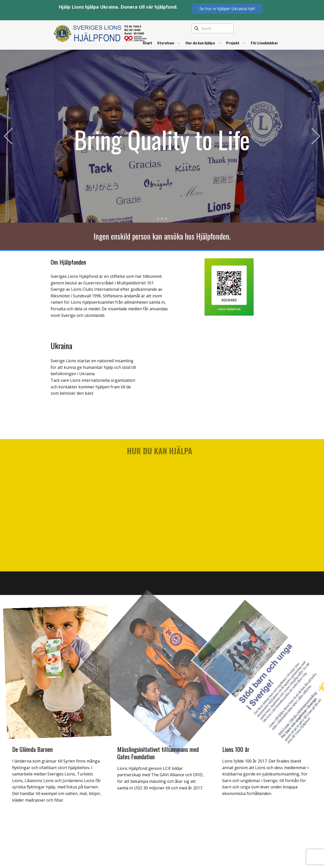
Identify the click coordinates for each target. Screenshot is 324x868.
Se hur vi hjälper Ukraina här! (227, 9)
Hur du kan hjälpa (200, 43)
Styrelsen (166, 43)
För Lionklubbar (264, 43)
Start (147, 43)
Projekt (233, 43)
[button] (8, 136)
